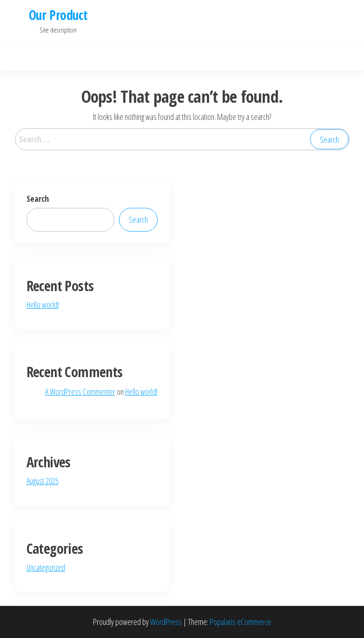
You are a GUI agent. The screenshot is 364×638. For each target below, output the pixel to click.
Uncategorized (46, 567)
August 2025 (43, 481)
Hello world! (43, 305)
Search (38, 199)
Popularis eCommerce (240, 622)
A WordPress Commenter (80, 392)
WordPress (166, 622)
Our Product (58, 15)
